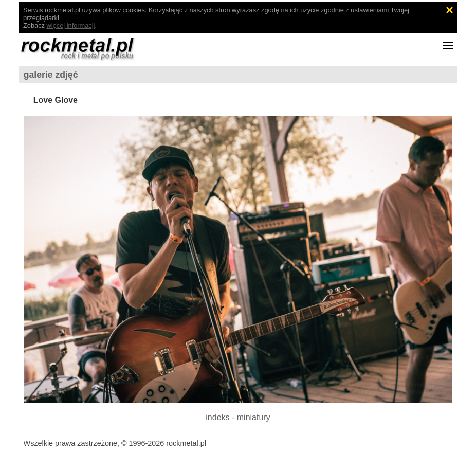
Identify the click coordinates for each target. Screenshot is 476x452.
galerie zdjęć (51, 75)
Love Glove (56, 100)
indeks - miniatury (238, 417)
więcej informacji (71, 25)
